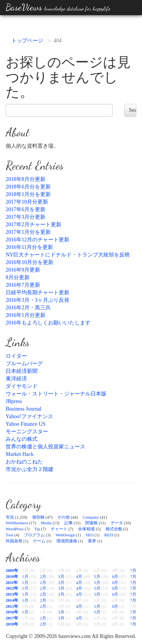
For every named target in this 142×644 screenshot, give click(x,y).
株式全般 (114, 529)
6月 (115, 576)
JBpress (14, 401)
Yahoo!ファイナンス (29, 416)
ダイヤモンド (22, 386)
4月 (79, 576)
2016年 (12, 612)
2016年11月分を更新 (29, 247)
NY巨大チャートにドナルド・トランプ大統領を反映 (68, 255)
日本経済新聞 (22, 371)
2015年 (12, 606)
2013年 (12, 594)
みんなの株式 (22, 439)
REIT (109, 535)
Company (91, 517)
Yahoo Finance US (26, 424)
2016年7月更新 (23, 285)
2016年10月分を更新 (30, 262)
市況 (10, 517)
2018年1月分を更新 (28, 194)
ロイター (16, 356)
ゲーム (39, 541)
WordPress (15, 529)
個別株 (38, 517)
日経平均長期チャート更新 (37, 293)
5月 (97, 576)
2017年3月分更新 (26, 217)
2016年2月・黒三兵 (28, 308)
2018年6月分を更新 (28, 187)
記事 (69, 523)
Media (46, 523)
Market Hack (20, 454)
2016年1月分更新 (26, 315)
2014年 (12, 600)
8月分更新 (18, 277)
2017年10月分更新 (27, 202)
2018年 (12, 624)
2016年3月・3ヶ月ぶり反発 (37, 300)
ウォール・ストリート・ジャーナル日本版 (56, 394)
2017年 (12, 618)
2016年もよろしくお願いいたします (48, 323)
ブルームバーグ (24, 364)
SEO (90, 535)
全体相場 (86, 529)
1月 (25, 576)
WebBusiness (17, 523)
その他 (63, 517)
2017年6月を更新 (26, 209)
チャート (59, 529)
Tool (9, 535)
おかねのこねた (24, 462)
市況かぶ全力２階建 (30, 469)
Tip (37, 529)
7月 (133, 570)
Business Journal (24, 409)
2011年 (12, 582)
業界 (92, 541)
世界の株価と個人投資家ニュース (45, 447)
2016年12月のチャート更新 (37, 240)
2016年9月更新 (23, 270)
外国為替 (14, 541)
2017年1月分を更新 (28, 232)
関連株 (91, 523)
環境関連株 (67, 541)
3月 (61, 576)
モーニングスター (27, 432)
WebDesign (65, 535)
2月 (43, 576)
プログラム (34, 535)
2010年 (12, 576)
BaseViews (58, 7)
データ (117, 523)
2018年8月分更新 (26, 179)
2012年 (12, 588)
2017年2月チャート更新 (34, 225)
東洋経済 (16, 379)
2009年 (12, 570)
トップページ (27, 41)
